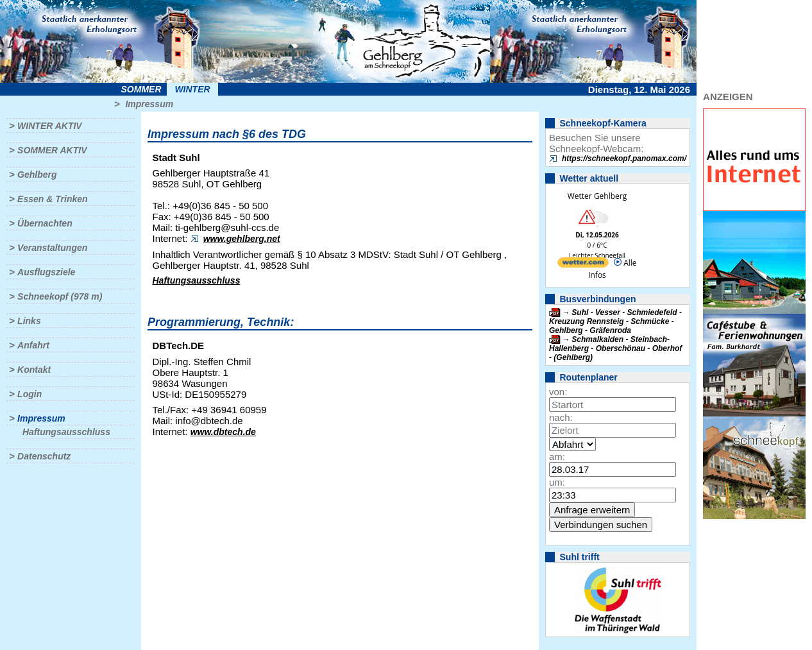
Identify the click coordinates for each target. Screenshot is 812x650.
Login (30, 394)
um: (557, 482)
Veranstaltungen (52, 248)
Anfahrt (33, 345)
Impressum (149, 104)
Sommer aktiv (52, 150)
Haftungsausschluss (66, 432)
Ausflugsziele (46, 272)
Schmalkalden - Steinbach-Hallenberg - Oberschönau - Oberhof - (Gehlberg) (615, 348)
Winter (192, 89)
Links (29, 321)
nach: (561, 417)
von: (558, 392)
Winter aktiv (50, 126)
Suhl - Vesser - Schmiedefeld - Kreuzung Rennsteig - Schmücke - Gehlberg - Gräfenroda (615, 321)
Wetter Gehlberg (597, 196)
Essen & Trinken (52, 199)
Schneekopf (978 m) (60, 296)
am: (557, 457)
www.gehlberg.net (242, 239)
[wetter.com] (583, 265)
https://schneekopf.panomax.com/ (624, 158)
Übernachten (45, 223)
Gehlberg (37, 175)
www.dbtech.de (223, 432)
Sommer (141, 89)
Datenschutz (44, 456)
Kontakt (34, 370)
